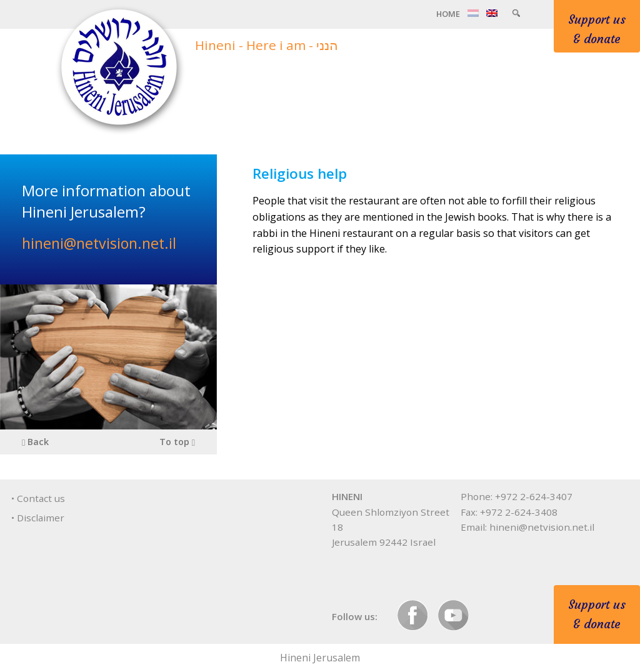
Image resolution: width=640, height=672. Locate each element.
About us (370, 82)
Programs (494, 82)
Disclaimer (41, 518)
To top (177, 442)
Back (35, 442)
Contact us (41, 498)
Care (431, 82)
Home (448, 14)
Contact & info (584, 82)
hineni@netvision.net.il (99, 243)
